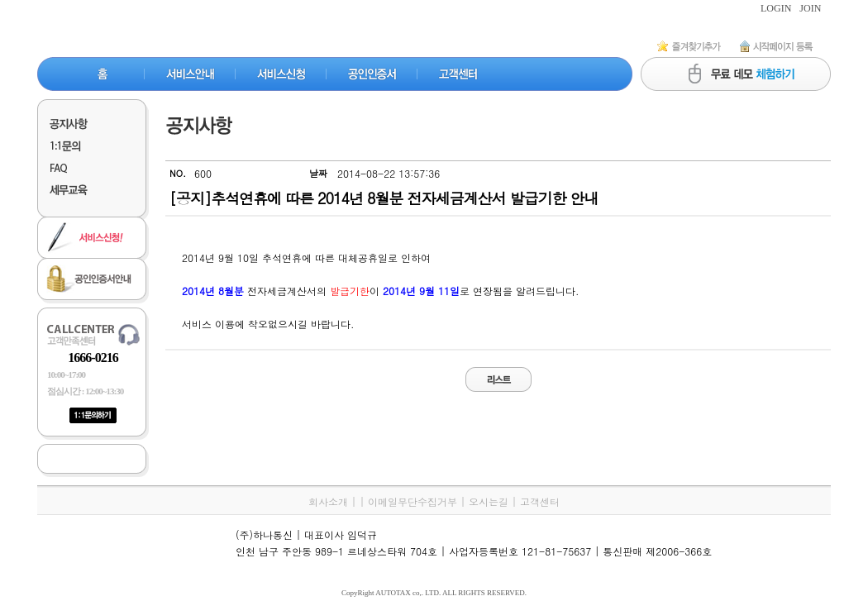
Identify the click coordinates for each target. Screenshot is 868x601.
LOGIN (776, 8)
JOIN (810, 8)
